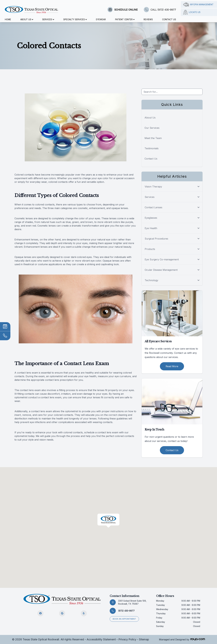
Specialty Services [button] (75, 19)
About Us (150, 118)
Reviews (148, 19)
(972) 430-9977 (126, 611)
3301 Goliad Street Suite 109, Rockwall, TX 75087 (132, 602)
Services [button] (48, 19)
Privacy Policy (127, 639)
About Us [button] (27, 19)
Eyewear (101, 19)
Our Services (152, 128)
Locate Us (192, 12)
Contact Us (169, 19)
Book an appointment (124, 619)
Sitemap (144, 639)
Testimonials (152, 148)
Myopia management (198, 5)
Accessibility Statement (101, 639)
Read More (172, 366)
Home (8, 19)
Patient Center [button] (125, 19)
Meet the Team (153, 138)
